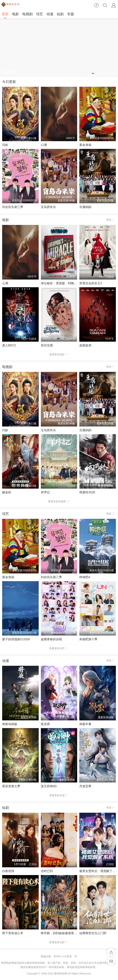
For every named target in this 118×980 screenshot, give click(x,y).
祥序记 (45, 492)
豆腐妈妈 (85, 207)
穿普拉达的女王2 (91, 283)
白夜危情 (8, 871)
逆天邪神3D (49, 786)
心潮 (44, 145)
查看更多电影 (59, 355)
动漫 (50, 14)
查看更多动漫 (59, 795)
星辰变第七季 (11, 786)
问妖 (5, 145)
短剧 (60, 14)
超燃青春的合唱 (51, 639)
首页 (5, 14)
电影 (15, 14)
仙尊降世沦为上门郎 (93, 933)
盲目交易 (47, 345)
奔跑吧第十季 (88, 639)
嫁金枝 (7, 492)
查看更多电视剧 (59, 501)
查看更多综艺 (59, 648)
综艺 (40, 14)
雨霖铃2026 (87, 492)
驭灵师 (45, 724)
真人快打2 (9, 345)
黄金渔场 (85, 145)
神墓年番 (85, 724)
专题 (70, 14)
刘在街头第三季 (13, 207)
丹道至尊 (85, 786)
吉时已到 (47, 871)
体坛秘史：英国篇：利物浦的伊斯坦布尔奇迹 (71, 283)
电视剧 (28, 14)
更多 (111, 220)
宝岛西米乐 (48, 207)
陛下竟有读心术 (13, 933)
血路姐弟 (85, 345)
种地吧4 (85, 577)
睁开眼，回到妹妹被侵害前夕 (60, 933)
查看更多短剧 (59, 942)
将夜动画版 (10, 724)
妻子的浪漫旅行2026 (16, 639)
